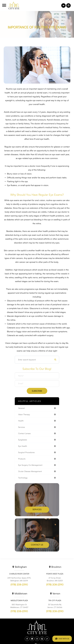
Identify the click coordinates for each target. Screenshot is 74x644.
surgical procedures (26, 452)
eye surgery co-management (30, 465)
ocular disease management (30, 471)
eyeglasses (23, 440)
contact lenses (24, 433)
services (22, 427)
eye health (23, 446)
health (21, 421)
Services (37, 509)
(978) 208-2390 (19, 585)
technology (23, 478)
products (22, 459)
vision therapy (24, 414)
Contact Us (37, 545)
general (21, 408)
